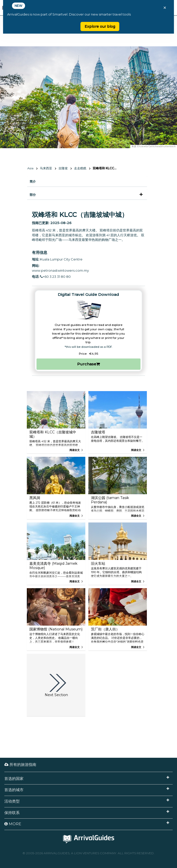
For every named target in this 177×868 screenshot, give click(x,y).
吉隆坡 (63, 168)
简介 (33, 181)
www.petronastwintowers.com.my (60, 270)
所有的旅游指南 (20, 764)
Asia (30, 168)
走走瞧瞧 (80, 168)
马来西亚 (46, 168)
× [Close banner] (165, 8)
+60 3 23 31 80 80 (55, 277)
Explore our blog (100, 26)
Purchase (88, 364)
